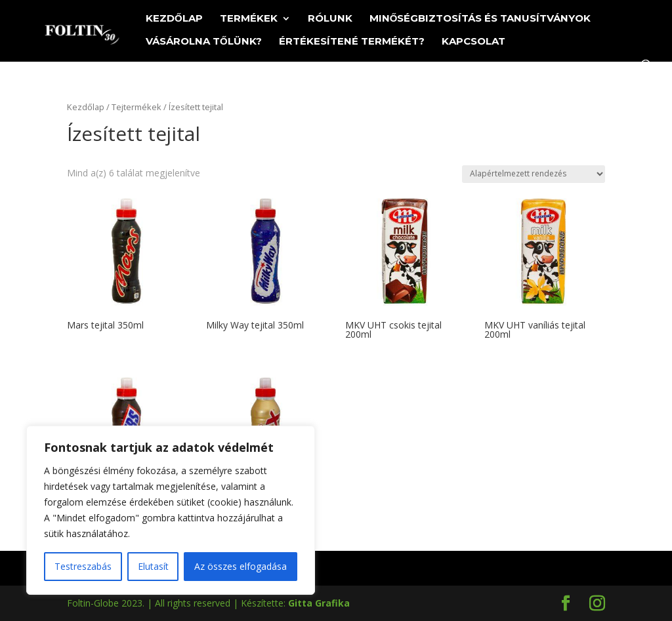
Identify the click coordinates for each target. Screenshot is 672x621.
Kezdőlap (174, 19)
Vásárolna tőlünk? (204, 42)
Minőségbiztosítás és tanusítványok (480, 19)
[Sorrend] (534, 174)
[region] (171, 510)
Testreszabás (83, 566)
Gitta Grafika (319, 603)
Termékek (249, 19)
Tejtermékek (136, 107)
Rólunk (330, 19)
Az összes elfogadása (241, 566)
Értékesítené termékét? (352, 42)
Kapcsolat (473, 42)
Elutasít (153, 566)
